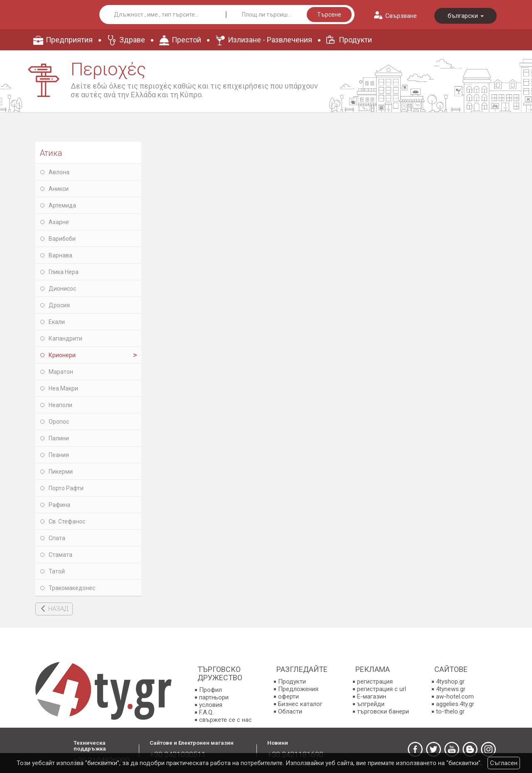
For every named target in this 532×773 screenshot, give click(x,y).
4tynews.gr (451, 689)
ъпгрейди (371, 704)
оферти (288, 696)
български (466, 16)
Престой (186, 40)
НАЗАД (58, 609)
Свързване (401, 16)
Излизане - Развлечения (270, 40)
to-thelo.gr (450, 711)
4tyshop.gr (450, 682)
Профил (211, 690)
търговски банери (383, 711)
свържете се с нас (225, 720)
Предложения (298, 689)
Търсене (329, 15)
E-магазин (372, 696)
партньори (214, 697)
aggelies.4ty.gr (455, 704)
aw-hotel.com (455, 696)
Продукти (355, 40)
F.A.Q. (206, 712)
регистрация (375, 682)
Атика (51, 153)
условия (211, 705)
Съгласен (504, 763)
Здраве (132, 40)
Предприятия (69, 40)
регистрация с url (382, 689)
